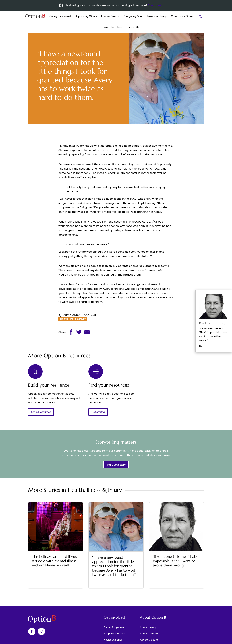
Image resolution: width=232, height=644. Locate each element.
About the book (149, 633)
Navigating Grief (133, 16)
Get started (98, 412)
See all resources (41, 412)
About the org (148, 627)
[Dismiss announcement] (204, 6)
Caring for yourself (114, 627)
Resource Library (157, 16)
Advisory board (149, 640)
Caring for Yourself (60, 16)
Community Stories (182, 16)
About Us (134, 27)
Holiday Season (110, 16)
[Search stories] (200, 17)
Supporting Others (86, 16)
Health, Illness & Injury (73, 319)
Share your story (116, 465)
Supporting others (114, 633)
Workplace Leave (114, 27)
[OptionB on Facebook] (32, 631)
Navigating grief (113, 640)
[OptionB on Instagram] (42, 631)
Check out (154, 5)
